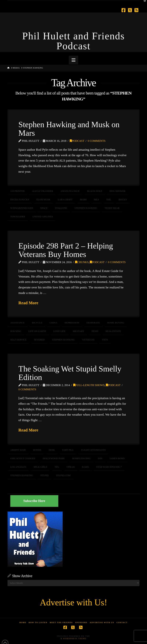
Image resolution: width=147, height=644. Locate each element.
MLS (97, 199)
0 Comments (97, 141)
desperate (93, 323)
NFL (57, 467)
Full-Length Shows (89, 385)
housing (16, 331)
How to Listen (38, 622)
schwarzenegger (22, 208)
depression (72, 323)
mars (83, 199)
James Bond (117, 458)
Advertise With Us (102, 622)
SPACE (44, 208)
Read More (28, 303)
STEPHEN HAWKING (86, 208)
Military (79, 331)
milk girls (40, 467)
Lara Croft (65, 199)
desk (52, 450)
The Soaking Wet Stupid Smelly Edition (70, 373)
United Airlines (43, 216)
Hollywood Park (54, 458)
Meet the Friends (61, 622)
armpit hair (18, 450)
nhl (109, 199)
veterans (88, 340)
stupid (45, 475)
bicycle (37, 323)
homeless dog (81, 458)
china (53, 323)
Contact (122, 622)
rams (85, 467)
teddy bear (112, 208)
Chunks (82, 262)
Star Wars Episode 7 (109, 467)
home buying (116, 323)
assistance (18, 323)
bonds (37, 450)
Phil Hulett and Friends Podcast (74, 41)
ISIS (100, 458)
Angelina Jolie (70, 191)
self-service (18, 340)
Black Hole (95, 191)
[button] (73, 60)
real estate (113, 331)
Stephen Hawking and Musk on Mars (69, 129)
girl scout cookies (23, 458)
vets (105, 340)
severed (39, 340)
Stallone (61, 208)
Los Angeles (18, 467)
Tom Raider (18, 216)
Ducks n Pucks (20, 199)
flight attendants (93, 450)
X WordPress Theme (73, 639)
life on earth (37, 331)
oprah (71, 467)
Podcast (77, 141)
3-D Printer (18, 191)
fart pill (68, 450)
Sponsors (81, 622)
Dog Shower (117, 191)
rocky (123, 199)
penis (95, 331)
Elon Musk (43, 199)
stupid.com (63, 475)
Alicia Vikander (42, 191)
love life (59, 331)
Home (23, 622)
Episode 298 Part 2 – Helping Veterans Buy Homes (66, 250)
